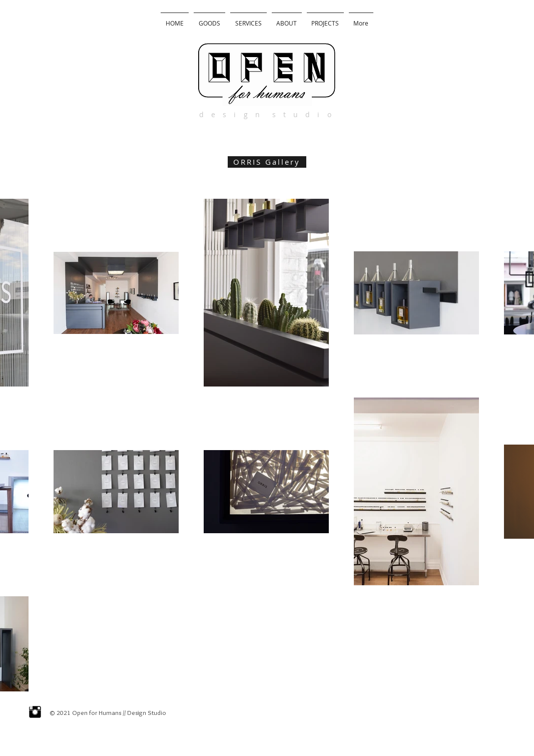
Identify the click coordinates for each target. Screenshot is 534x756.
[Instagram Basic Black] (35, 712)
